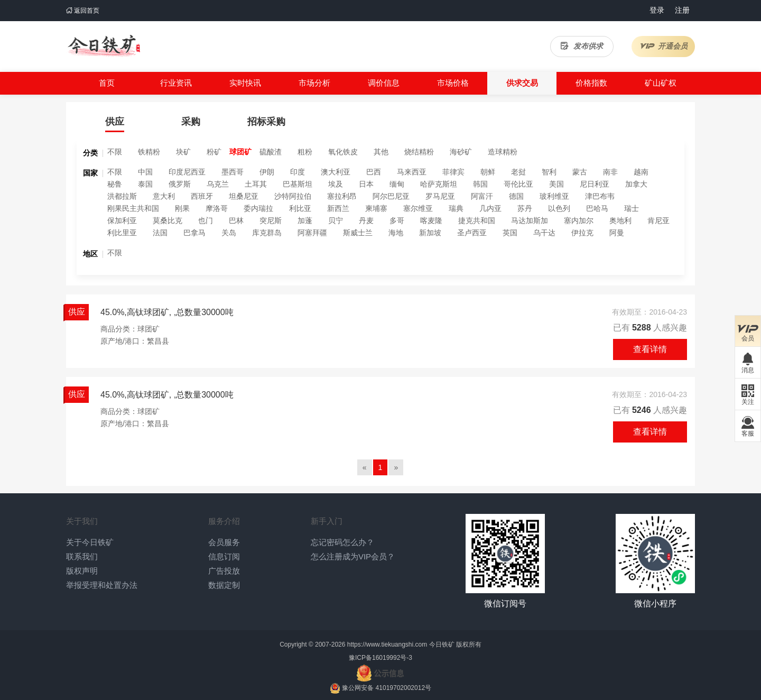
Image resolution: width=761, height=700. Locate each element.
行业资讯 (176, 83)
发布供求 (582, 46)
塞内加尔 (579, 220)
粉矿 (214, 152)
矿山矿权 (661, 83)
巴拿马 (194, 233)
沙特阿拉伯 (293, 196)
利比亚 (300, 208)
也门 (206, 220)
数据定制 (224, 585)
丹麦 (366, 220)
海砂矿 (461, 152)
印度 (298, 172)
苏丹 (525, 208)
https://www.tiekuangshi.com (387, 644)
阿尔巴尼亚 (391, 196)
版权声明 (82, 571)
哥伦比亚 (518, 184)
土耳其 (256, 184)
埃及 (336, 184)
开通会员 (663, 46)
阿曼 (617, 233)
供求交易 (522, 83)
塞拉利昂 (342, 196)
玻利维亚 (554, 196)
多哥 (397, 220)
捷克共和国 (477, 220)
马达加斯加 (530, 220)
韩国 (480, 184)
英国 (510, 233)
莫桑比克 (168, 220)
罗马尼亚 (440, 196)
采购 (191, 122)
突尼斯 (271, 220)
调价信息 (384, 83)
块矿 (183, 152)
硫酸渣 (271, 152)
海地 (396, 233)
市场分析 (314, 83)
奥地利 (620, 220)
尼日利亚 (595, 184)
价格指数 (591, 83)
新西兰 (338, 208)
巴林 (236, 220)
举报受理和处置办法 (102, 585)
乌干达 (544, 233)
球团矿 (240, 152)
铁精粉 (149, 152)
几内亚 (490, 208)
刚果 (182, 208)
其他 (381, 152)
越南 (641, 172)
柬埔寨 (376, 208)
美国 (556, 184)
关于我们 (82, 521)
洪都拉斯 (122, 196)
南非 (610, 172)
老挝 (518, 172)
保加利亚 (122, 220)
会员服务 (224, 542)
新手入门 (327, 521)
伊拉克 (582, 233)
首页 (107, 83)
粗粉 (305, 152)
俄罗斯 (180, 184)
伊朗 (267, 172)
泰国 (145, 184)
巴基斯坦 (298, 184)
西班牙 (202, 196)
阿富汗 (482, 196)
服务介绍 (224, 521)
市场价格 (453, 83)
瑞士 (632, 208)
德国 (516, 196)
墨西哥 (233, 172)
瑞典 (456, 208)
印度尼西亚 (187, 172)
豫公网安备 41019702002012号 (387, 688)
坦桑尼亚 (244, 196)
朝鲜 (488, 172)
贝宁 (336, 220)
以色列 (559, 208)
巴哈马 (597, 208)
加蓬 (305, 220)
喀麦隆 (431, 220)
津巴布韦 (600, 196)
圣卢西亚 (472, 233)
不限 (115, 152)
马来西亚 (412, 172)
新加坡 (430, 233)
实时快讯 (245, 83)
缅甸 (397, 184)
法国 (160, 233)
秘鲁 (115, 184)
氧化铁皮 (343, 152)
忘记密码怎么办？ (342, 542)
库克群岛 (267, 233)
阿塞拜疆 (312, 233)
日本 (366, 184)
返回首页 (83, 11)
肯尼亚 (658, 220)
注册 (682, 10)
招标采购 (266, 122)
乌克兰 (218, 184)
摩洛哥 (217, 208)
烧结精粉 (419, 152)
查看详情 (650, 349)
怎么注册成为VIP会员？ (353, 556)
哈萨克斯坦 (439, 184)
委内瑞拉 (258, 208)
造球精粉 (503, 152)
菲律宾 (453, 172)
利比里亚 (122, 233)
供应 (115, 122)
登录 (657, 10)
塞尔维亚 (418, 208)
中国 (145, 172)
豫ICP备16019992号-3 (380, 658)
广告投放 (224, 571)
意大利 (164, 196)
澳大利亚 (336, 172)
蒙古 (580, 172)
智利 (549, 172)
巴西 (374, 172)
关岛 (229, 233)
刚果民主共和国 (133, 208)
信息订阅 (224, 556)
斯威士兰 (358, 233)
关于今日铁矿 (90, 542)
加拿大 (636, 184)
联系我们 (82, 556)
